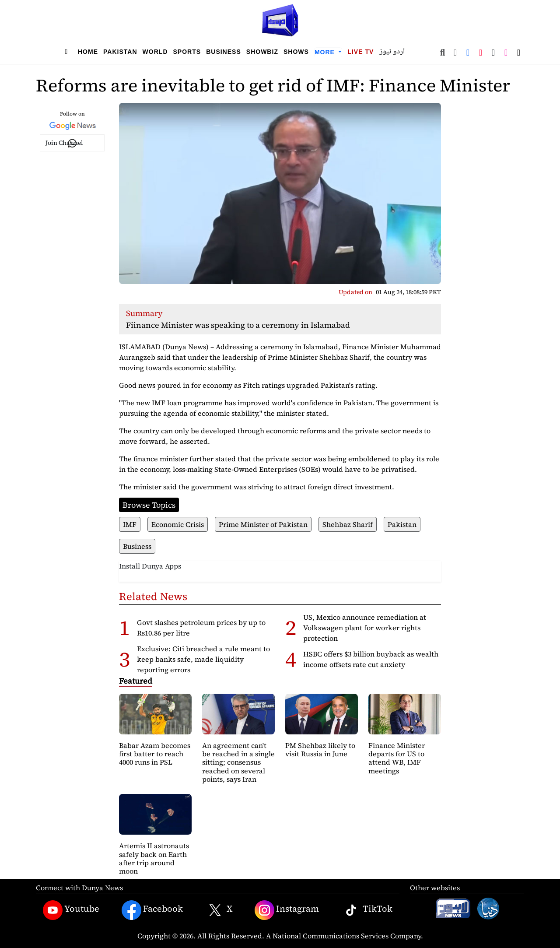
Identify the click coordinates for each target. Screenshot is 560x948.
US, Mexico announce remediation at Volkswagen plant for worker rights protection (365, 628)
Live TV (360, 52)
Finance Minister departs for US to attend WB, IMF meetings (397, 758)
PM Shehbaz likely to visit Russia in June (320, 750)
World (155, 52)
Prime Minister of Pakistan (263, 524)
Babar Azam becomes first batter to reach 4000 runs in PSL (155, 754)
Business (224, 52)
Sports (187, 52)
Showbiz (262, 52)
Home (88, 52)
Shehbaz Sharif (348, 524)
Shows (296, 52)
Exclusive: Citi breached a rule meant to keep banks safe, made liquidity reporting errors (203, 659)
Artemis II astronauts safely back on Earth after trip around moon (154, 858)
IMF (130, 524)
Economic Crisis (178, 524)
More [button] (326, 52)
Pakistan (120, 52)
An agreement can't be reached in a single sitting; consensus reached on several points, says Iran (238, 762)
